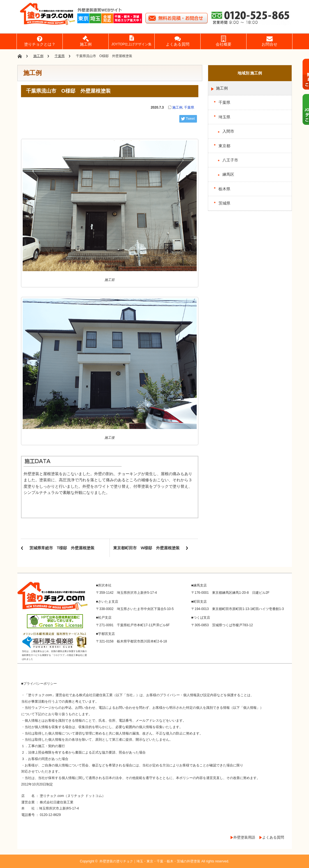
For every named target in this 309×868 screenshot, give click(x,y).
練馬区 (228, 174)
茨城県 (224, 203)
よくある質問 (273, 837)
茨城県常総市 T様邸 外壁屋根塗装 (62, 548)
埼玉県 (224, 117)
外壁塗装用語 (244, 837)
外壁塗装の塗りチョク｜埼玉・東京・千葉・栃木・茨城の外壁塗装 (150, 861)
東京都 (224, 146)
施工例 (38, 56)
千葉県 (60, 56)
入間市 (228, 131)
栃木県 (224, 189)
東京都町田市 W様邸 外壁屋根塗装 (146, 548)
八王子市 (230, 160)
